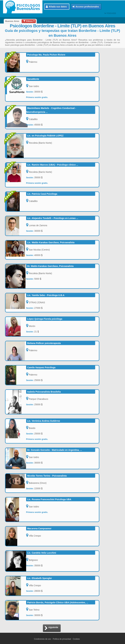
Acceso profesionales (86, 7)
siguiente (51, 628)
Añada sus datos (56, 7)
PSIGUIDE (110, 13)
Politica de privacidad (62, 639)
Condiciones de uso (42, 639)
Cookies (76, 639)
